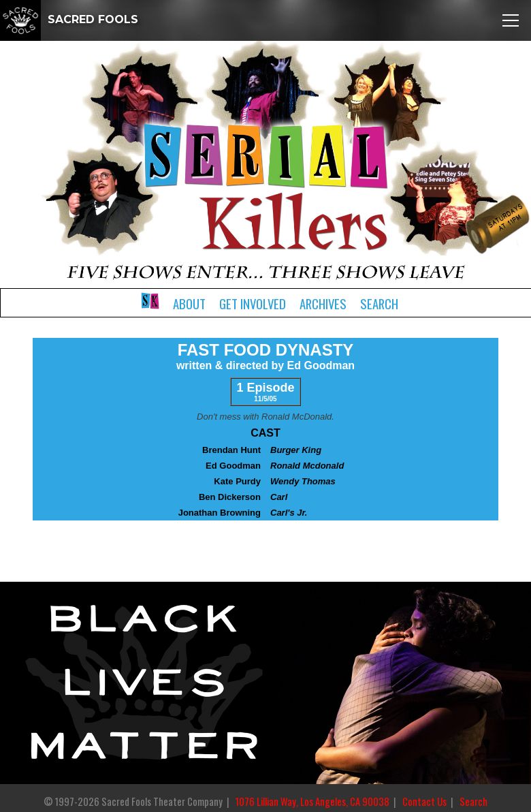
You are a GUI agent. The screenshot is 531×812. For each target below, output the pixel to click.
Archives (323, 303)
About (189, 303)
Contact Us (424, 801)
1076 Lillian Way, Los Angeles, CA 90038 (312, 801)
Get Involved (253, 303)
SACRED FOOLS (69, 19)
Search (379, 303)
